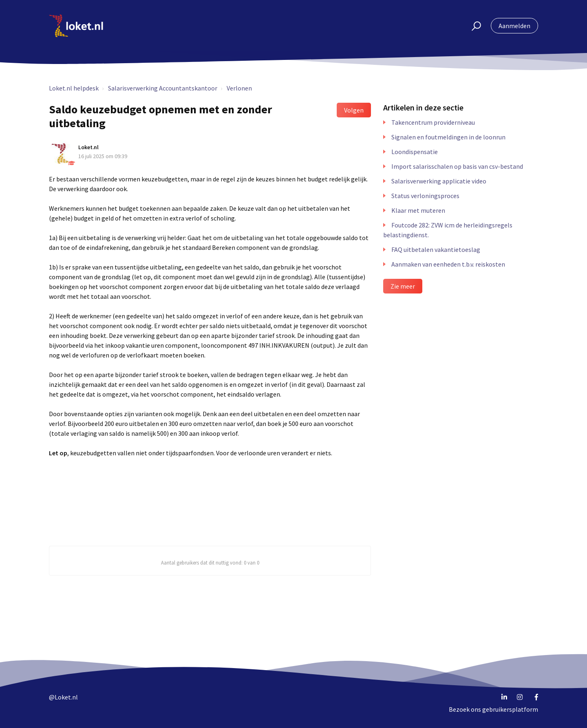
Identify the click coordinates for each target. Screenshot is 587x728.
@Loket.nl (63, 697)
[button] (473, 26)
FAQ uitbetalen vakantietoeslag (436, 249)
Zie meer (403, 286)
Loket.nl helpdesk (74, 88)
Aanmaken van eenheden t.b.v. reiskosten (448, 264)
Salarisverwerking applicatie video (439, 181)
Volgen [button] (354, 110)
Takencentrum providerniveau (433, 122)
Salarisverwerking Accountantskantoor (163, 88)
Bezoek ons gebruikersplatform (493, 709)
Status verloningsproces (425, 196)
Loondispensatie (415, 152)
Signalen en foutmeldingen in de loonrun (448, 137)
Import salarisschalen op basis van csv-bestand (457, 166)
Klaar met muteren (418, 210)
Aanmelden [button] (514, 26)
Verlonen (239, 88)
